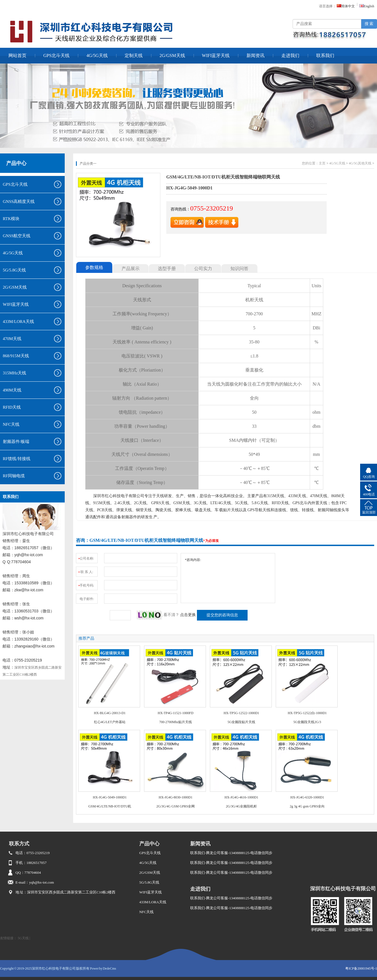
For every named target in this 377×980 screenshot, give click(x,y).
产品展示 (131, 269)
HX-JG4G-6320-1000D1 (307, 797)
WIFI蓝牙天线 (216, 56)
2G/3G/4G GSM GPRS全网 (176, 806)
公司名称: (86, 557)
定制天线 (134, 56)
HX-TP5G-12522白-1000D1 (307, 713)
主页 (322, 163)
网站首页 (17, 56)
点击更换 (188, 615)
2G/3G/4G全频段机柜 (242, 806)
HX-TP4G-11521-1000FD (176, 713)
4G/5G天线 (97, 56)
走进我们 (290, 56)
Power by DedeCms (103, 968)
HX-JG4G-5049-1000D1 (110, 797)
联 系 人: (85, 571)
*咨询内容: (228, 578)
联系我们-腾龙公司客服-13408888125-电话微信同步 (231, 853)
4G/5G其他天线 (360, 163)
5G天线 (23, 938)
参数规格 (94, 267)
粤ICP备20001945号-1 (361, 968)
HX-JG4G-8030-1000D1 (176, 797)
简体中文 (346, 6)
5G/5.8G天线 (149, 882)
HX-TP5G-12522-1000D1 (242, 713)
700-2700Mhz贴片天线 (176, 722)
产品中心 (16, 163)
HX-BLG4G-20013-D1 (110, 713)
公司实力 (203, 269)
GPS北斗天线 (56, 56)
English (367, 6)
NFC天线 (146, 912)
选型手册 (167, 269)
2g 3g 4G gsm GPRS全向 (307, 806)
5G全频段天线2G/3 (307, 722)
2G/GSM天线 (172, 56)
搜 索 (369, 24)
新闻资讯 (255, 56)
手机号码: (86, 584)
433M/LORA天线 (153, 902)
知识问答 (239, 269)
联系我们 (325, 56)
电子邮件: (87, 599)
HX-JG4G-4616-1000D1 (241, 797)
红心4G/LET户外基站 (110, 722)
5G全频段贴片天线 (242, 722)
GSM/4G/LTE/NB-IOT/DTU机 (110, 806)
